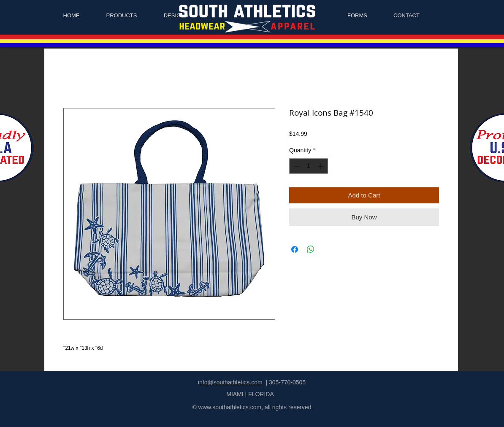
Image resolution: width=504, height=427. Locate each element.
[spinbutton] (309, 166)
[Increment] (321, 166)
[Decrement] (296, 166)
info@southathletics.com (230, 382)
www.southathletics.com (230, 407)
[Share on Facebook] (295, 249)
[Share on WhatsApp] (311, 249)
